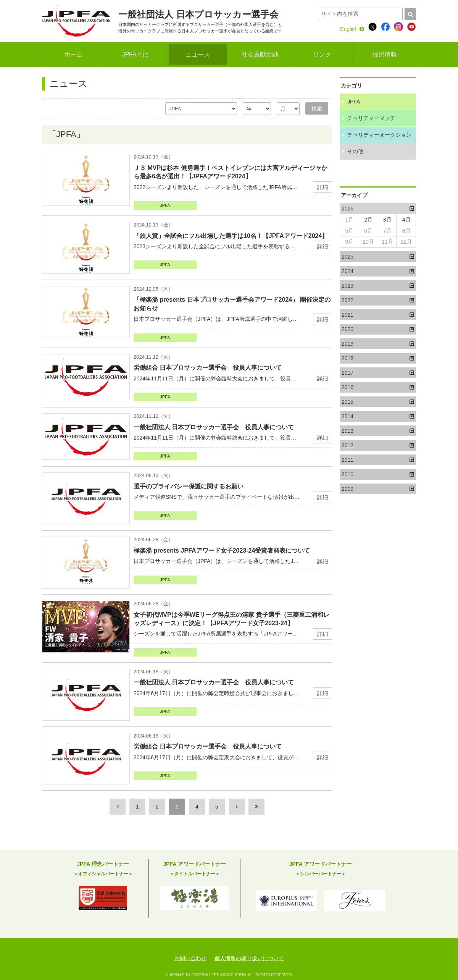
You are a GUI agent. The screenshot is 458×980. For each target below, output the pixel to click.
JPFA (165, 205)
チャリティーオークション (379, 135)
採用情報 (385, 54)
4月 (406, 220)
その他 (355, 151)
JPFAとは (135, 54)
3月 (387, 220)
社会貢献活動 (260, 54)
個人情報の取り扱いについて (249, 958)
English (352, 29)
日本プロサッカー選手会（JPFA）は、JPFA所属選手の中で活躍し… (233, 309)
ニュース (198, 54)
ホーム (73, 54)
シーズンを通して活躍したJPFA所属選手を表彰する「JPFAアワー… (233, 624)
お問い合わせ (190, 958)
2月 (368, 220)
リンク (322, 54)
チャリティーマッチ (371, 118)
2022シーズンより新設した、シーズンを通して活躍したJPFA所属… (233, 177)
